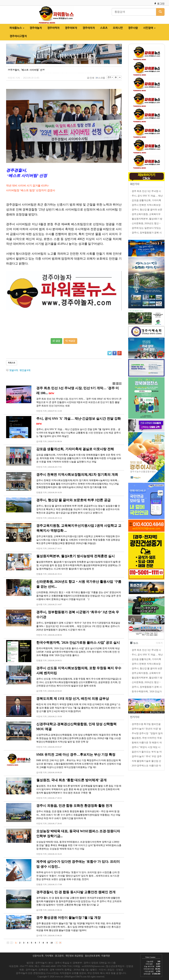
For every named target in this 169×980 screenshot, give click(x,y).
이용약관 (106, 956)
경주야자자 (89, 28)
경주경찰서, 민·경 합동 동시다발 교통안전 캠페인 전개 (76, 892)
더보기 (159, 643)
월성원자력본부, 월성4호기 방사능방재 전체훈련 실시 (76, 556)
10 (52, 943)
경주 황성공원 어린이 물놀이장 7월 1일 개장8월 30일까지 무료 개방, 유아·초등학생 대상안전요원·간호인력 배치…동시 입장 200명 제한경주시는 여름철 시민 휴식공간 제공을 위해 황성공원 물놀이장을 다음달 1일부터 (78, 927)
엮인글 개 (25, 370)
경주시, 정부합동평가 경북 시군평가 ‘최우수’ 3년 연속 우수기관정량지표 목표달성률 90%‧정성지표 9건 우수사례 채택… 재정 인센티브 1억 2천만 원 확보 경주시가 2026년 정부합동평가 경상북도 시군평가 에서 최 (78, 626)
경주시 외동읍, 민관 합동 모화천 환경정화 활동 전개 (74, 806)
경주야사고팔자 (18, 36)
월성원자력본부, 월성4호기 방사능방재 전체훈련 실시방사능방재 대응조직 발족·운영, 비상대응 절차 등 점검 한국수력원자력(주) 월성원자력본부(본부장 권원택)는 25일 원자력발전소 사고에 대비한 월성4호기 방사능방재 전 (79, 565)
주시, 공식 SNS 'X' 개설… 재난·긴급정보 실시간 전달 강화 (79, 419)
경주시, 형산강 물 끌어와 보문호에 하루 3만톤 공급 (73, 500)
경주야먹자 (53, 28)
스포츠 (104, 28)
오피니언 (118, 28)
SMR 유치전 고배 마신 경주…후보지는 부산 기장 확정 (76, 755)
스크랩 (100, 78)
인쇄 (91, 78)
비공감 (70, 341)
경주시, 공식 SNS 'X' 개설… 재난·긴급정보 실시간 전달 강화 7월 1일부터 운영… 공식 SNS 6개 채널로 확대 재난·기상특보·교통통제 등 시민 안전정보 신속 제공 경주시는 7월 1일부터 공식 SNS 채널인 (79, 433)
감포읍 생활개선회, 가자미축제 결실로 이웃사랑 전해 (75, 449)
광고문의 (59, 956)
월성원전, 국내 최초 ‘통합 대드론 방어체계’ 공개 (72, 780)
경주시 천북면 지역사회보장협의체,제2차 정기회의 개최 (77, 475)
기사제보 (49, 956)
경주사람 (133, 28)
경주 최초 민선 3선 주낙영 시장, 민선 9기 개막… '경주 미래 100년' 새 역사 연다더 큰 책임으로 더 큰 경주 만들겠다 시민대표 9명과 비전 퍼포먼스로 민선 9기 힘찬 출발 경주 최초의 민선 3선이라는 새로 (79, 402)
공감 (56, 341)
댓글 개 (14, 370)
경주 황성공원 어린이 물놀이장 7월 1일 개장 (68, 918)
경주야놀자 (36, 28)
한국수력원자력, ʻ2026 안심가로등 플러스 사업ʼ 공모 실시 (78, 643)
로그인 (159, 4)
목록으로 (12, 363)
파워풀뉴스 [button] (17, 28)
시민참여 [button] (149, 28)
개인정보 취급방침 (74, 956)
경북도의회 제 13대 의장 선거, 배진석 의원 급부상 (73, 699)
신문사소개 (38, 956)
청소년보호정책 (92, 956)
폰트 (110, 77)
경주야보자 (71, 28)
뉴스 (136, 643)
